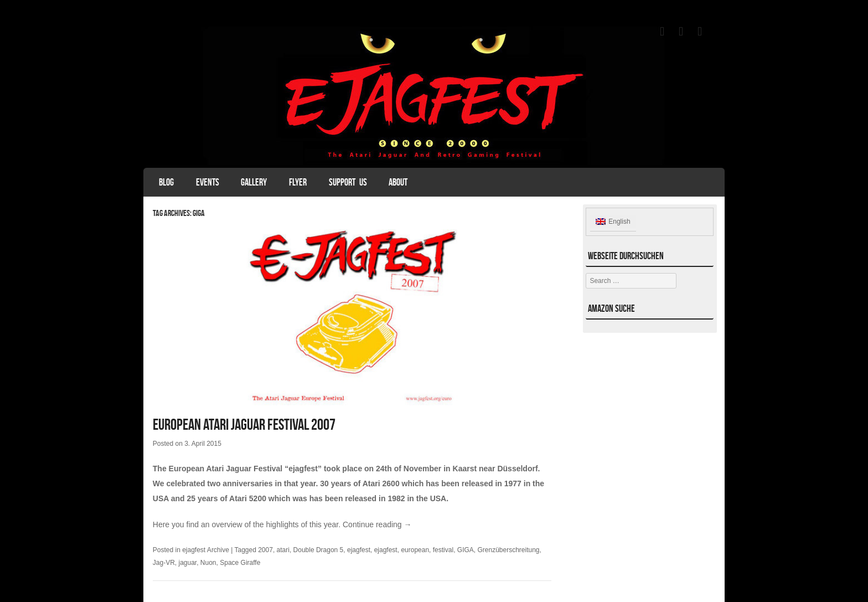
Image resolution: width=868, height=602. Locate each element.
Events (208, 182)
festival (443, 550)
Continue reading (377, 524)
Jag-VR (164, 563)
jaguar (187, 563)
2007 (265, 550)
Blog (166, 182)
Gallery (254, 182)
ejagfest (359, 550)
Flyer (298, 182)
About (398, 182)
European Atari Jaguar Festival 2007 (244, 425)
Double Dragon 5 (319, 550)
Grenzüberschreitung (508, 550)
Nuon (208, 563)
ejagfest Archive (206, 550)
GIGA (466, 550)
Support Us (348, 182)
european (415, 550)
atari (283, 550)
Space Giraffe (240, 563)
